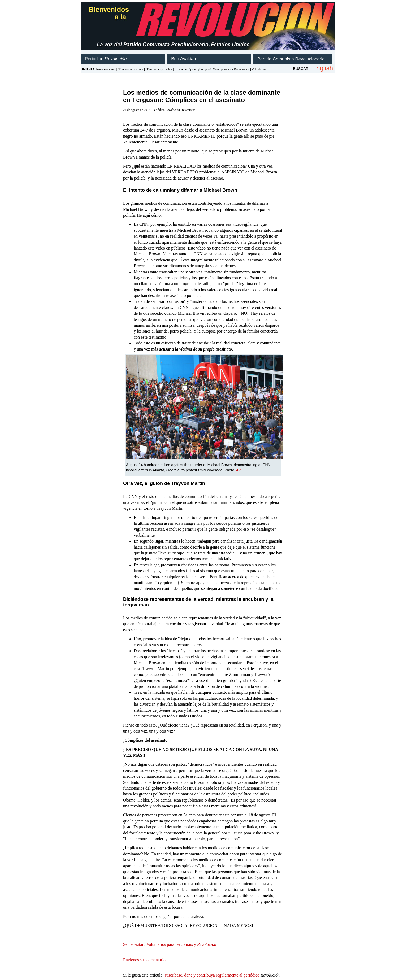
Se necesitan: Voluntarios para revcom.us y (170, 944)
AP (239, 470)
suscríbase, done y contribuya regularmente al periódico (212, 975)
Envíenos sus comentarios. (146, 960)
